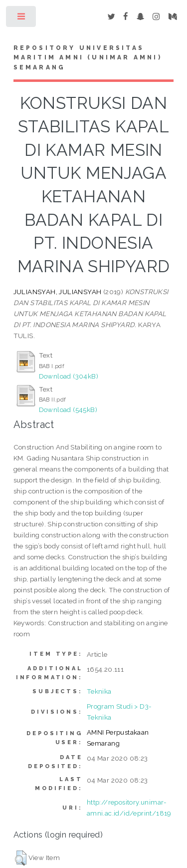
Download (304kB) (69, 376)
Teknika (99, 691)
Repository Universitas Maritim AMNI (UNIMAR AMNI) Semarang (88, 58)
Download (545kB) (68, 410)
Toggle (22, 19)
